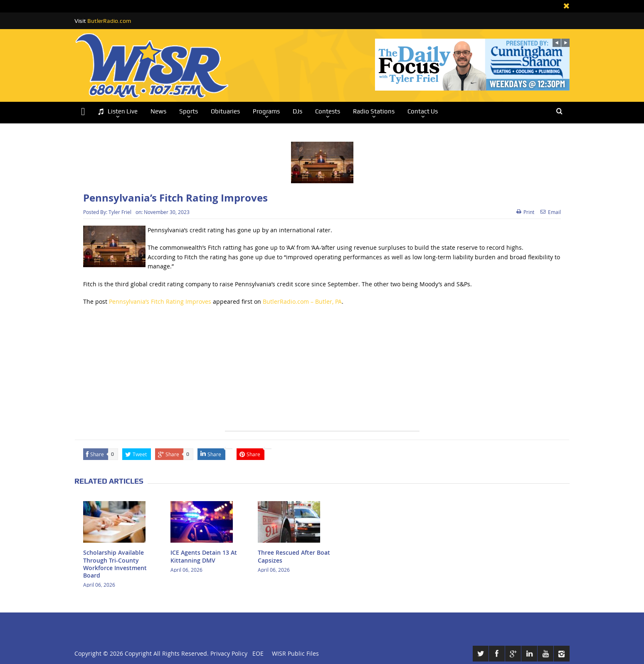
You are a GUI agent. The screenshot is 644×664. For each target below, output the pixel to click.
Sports (189, 111)
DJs (297, 111)
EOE (256, 653)
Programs (266, 111)
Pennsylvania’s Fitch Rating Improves (160, 301)
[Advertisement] (322, 373)
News (158, 111)
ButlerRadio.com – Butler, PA (302, 301)
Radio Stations (374, 111)
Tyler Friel (120, 212)
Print (525, 212)
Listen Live (118, 112)
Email (551, 212)
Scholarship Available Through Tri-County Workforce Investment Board (115, 564)
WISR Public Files (295, 653)
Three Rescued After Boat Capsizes (294, 556)
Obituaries (225, 111)
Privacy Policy (229, 653)
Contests (328, 111)
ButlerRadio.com (109, 21)
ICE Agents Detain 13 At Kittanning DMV (204, 556)
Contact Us (423, 111)
